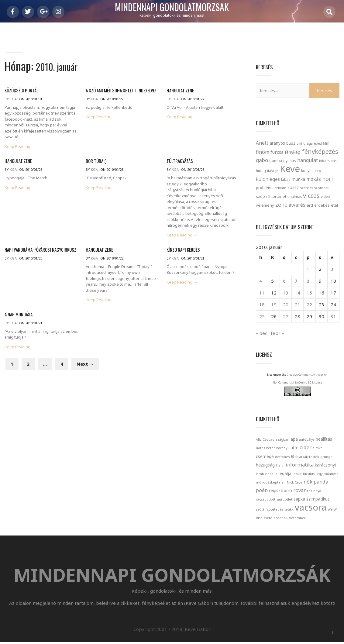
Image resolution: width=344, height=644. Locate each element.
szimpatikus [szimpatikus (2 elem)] (318, 499)
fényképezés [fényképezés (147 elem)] (320, 151)
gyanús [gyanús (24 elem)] (290, 161)
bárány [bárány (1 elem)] (282, 448)
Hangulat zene (180, 90)
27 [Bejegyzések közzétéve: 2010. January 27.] (286, 316)
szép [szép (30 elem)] (260, 196)
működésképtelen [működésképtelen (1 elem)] (271, 482)
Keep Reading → (20, 147)
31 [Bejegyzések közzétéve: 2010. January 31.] (333, 316)
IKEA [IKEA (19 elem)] (271, 171)
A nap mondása (18, 314)
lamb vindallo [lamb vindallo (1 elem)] (267, 474)
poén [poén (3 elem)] (262, 490)
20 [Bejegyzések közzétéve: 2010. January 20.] (286, 305)
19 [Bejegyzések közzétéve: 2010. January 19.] (274, 305)
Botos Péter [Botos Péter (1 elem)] (265, 448)
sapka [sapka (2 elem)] (299, 499)
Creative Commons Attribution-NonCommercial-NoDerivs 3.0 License (301, 382)
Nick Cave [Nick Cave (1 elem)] (295, 482)
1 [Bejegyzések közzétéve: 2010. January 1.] (308, 269)
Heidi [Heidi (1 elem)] (280, 465)
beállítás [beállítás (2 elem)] (324, 439)
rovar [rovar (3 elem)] (299, 490)
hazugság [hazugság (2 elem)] (265, 465)
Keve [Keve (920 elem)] (290, 169)
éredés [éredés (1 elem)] (279, 518)
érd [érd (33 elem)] (310, 205)
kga (13, 99)
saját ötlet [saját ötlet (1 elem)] (284, 499)
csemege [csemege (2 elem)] (265, 456)
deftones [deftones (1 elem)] (282, 457)
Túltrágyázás (179, 161)
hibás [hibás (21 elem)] (332, 161)
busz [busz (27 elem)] (291, 143)
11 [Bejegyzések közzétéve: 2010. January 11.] (262, 293)
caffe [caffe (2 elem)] (293, 448)
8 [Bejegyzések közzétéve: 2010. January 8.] (308, 281)
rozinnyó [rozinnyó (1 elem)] (314, 491)
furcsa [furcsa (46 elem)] (277, 152)
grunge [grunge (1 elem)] (326, 457)
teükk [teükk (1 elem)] (289, 509)
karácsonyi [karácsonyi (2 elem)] (325, 465)
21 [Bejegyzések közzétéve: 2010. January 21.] (298, 305)
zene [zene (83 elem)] (281, 205)
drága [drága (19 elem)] (308, 143)
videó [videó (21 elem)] (325, 196)
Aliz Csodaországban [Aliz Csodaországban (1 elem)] (273, 439)
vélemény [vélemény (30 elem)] (265, 205)
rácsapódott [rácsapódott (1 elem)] (266, 499)
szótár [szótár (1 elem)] (261, 509)
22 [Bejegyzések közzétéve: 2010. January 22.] (309, 305)
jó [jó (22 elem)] (277, 171)
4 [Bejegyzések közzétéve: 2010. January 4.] (261, 281)
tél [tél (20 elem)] (268, 196)
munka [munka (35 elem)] (298, 179)
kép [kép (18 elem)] (318, 171)
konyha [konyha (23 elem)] (307, 170)
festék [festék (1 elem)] (314, 457)
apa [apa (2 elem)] (294, 439)
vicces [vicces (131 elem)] (311, 196)
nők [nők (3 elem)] (308, 482)
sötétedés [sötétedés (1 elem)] (275, 509)
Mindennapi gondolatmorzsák (172, 7)
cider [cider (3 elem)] (306, 447)
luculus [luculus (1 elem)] (309, 474)
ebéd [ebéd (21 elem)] (318, 143)
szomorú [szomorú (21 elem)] (322, 188)
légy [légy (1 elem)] (319, 474)
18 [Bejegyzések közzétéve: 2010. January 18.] (262, 305)
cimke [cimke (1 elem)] (318, 448)
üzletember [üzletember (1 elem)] (296, 518)
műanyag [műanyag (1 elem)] (331, 474)
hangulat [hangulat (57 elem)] (308, 160)
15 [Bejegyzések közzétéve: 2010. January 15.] (309, 293)
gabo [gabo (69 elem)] (262, 160)
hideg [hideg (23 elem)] (261, 170)
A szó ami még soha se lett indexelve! (119, 90)
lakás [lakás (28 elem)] (286, 179)
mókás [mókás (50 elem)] (314, 179)
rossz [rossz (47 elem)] (293, 187)
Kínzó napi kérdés (182, 250)
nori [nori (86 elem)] (327, 179)
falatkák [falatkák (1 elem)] (302, 457)
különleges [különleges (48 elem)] (268, 179)
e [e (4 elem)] (292, 456)
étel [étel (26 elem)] (334, 205)
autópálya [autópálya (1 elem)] (307, 439)
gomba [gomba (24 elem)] (276, 161)
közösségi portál (21, 90)
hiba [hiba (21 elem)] (323, 161)
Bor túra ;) (96, 161)
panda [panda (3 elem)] (321, 482)
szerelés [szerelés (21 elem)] (307, 188)
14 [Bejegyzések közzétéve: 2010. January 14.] (298, 293)
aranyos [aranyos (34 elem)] (277, 143)
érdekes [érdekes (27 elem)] (322, 205)
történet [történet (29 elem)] (279, 196)
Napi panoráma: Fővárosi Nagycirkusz (38, 250)
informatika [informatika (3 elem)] (300, 465)
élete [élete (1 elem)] (268, 518)
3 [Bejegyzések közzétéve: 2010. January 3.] (332, 269)
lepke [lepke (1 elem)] (297, 474)
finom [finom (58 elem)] (263, 152)
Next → (85, 364)
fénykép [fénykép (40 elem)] (293, 152)
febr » (277, 333)
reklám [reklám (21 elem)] (280, 188)
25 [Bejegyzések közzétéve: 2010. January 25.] (262, 316)
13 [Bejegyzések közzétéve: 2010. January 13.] (286, 293)
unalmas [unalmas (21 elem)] (295, 196)
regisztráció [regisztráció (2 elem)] (280, 490)
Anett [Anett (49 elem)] (262, 143)
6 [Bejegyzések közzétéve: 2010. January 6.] (284, 281)
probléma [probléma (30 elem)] (265, 188)
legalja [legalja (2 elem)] (285, 473)
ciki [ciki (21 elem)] (299, 143)
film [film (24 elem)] (326, 143)
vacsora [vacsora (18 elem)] (311, 507)
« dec (261, 333)
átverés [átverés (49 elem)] (297, 205)
